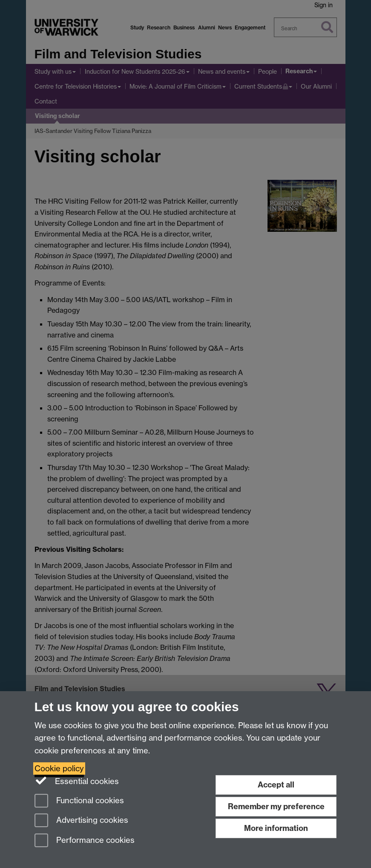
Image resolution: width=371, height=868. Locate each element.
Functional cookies (79, 801)
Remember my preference (276, 806)
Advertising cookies (81, 821)
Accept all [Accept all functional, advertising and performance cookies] (276, 785)
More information (276, 828)
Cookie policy (59, 769)
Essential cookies (77, 781)
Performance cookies (85, 841)
